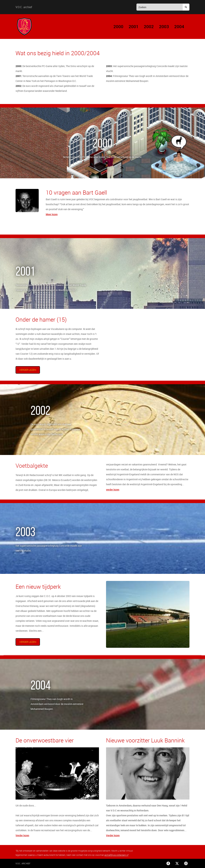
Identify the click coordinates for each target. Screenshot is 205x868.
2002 (149, 27)
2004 (179, 27)
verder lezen (28, 370)
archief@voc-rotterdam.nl (116, 855)
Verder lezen (22, 835)
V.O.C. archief (24, 7)
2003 (164, 27)
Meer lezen (52, 214)
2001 (134, 27)
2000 (118, 27)
